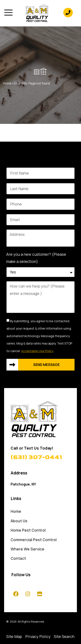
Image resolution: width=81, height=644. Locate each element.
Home (7, 83)
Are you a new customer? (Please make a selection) (36, 258)
